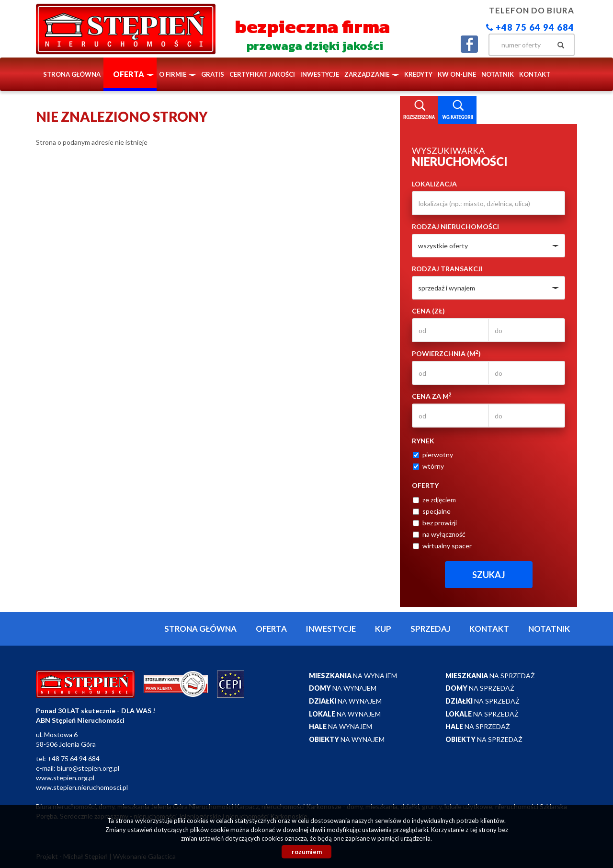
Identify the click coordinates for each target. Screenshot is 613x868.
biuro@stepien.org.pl (88, 768)
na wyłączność (439, 534)
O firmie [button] (177, 74)
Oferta (271, 629)
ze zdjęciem (434, 500)
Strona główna (72, 74)
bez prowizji (435, 523)
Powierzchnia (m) (446, 353)
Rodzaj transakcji (447, 269)
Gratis (213, 74)
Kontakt (535, 74)
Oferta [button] (133, 74)
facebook (469, 44)
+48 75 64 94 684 (530, 27)
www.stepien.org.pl (65, 778)
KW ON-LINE (457, 74)
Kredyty (418, 74)
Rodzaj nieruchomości (455, 226)
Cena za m (432, 396)
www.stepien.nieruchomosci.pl (82, 787)
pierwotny (433, 455)
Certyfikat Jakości (262, 74)
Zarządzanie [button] (372, 74)
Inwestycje (320, 74)
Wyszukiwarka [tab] (419, 110)
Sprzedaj (430, 629)
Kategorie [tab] (457, 110)
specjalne (432, 511)
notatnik (498, 74)
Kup (383, 629)
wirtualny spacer (442, 546)
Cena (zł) (428, 311)
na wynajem (353, 676)
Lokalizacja (434, 184)
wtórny (428, 466)
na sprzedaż (490, 676)
